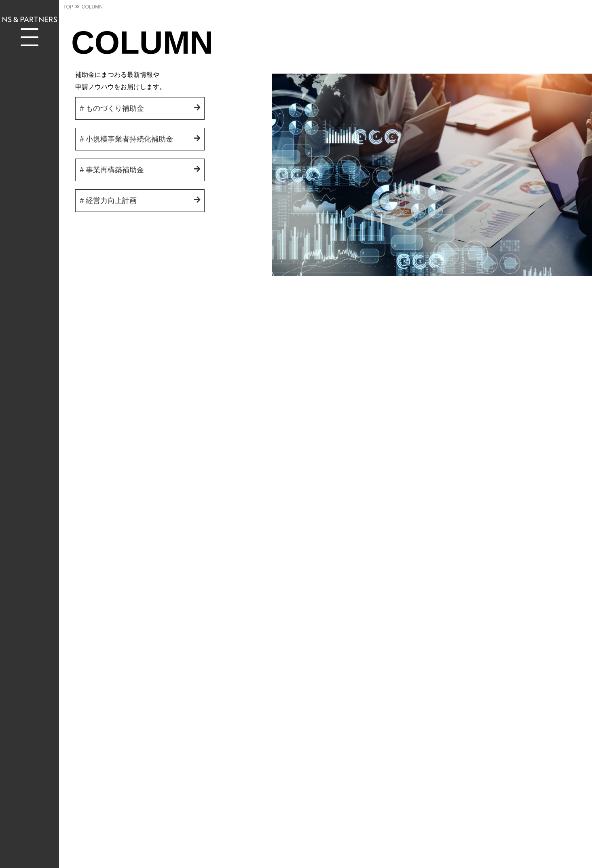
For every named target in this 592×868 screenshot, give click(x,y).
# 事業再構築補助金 (112, 170)
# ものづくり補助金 (112, 108)
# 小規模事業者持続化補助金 (126, 139)
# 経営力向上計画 (108, 201)
